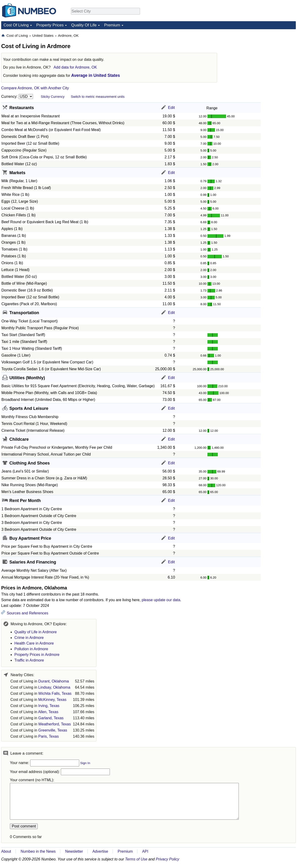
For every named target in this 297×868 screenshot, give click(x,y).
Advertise (100, 851)
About (6, 851)
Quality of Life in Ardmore (36, 632)
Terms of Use (136, 859)
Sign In (85, 763)
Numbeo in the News (38, 851)
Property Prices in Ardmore (37, 655)
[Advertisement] (260, 63)
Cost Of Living (16, 25)
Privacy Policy (168, 859)
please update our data (161, 600)
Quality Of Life (84, 25)
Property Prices (50, 25)
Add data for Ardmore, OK (75, 67)
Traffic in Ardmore (29, 660)
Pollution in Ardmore (31, 649)
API (145, 851)
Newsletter (74, 851)
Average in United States (96, 75)
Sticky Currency (53, 97)
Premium (112, 25)
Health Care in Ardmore (34, 643)
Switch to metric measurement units (98, 97)
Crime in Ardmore (29, 638)
